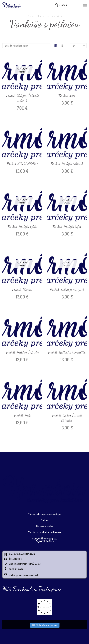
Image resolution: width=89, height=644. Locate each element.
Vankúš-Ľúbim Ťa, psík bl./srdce (67, 418)
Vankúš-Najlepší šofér (67, 226)
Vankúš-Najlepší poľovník (67, 164)
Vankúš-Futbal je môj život (67, 289)
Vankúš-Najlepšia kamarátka (67, 352)
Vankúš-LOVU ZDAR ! (22, 164)
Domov (31, 16)
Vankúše (56, 16)
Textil (47, 16)
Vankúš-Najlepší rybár (22, 226)
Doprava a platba (45, 526)
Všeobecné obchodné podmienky (45, 532)
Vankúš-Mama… (22, 289)
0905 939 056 (16, 569)
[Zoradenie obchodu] (26, 46)
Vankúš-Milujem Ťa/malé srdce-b (22, 98)
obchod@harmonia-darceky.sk (24, 575)
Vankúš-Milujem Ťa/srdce (22, 352)
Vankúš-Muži (22, 415)
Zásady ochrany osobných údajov (45, 514)
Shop (40, 16)
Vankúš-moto (67, 95)
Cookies (45, 520)
